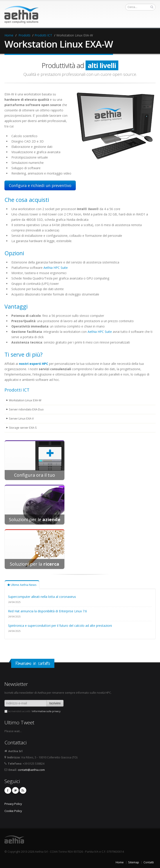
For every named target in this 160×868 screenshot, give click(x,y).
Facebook (8, 790)
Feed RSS (23, 790)
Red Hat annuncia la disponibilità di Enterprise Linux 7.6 (47, 611)
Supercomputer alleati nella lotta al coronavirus (42, 597)
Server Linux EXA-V (21, 419)
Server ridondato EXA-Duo (26, 409)
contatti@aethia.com (31, 770)
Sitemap (134, 862)
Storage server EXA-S (23, 428)
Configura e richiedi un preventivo (40, 185)
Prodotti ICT (43, 35)
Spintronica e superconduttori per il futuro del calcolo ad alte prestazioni (60, 626)
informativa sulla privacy (46, 711)
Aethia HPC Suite (56, 268)
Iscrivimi (55, 703)
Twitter (15, 790)
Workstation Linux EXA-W (25, 400)
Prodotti (24, 35)
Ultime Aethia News (22, 585)
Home (9, 35)
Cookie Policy (13, 811)
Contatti (149, 862)
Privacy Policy (13, 804)
